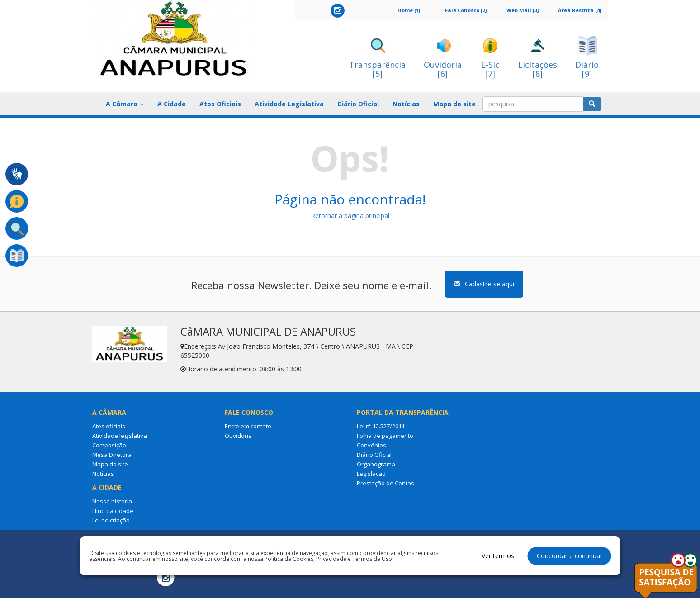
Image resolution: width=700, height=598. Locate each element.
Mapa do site (454, 104)
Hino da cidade (113, 511)
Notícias (406, 104)
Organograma (376, 464)
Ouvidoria (238, 436)
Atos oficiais (109, 426)
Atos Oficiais (220, 104)
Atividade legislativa (120, 436)
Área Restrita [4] (579, 10)
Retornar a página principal (350, 216)
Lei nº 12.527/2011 (381, 426)
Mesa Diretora (112, 455)
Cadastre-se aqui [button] (484, 284)
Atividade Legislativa (289, 104)
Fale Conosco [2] (466, 10)
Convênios (371, 445)
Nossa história (112, 501)
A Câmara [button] (125, 104)
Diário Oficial (358, 104)
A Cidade (172, 104)
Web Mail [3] (523, 10)
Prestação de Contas (385, 483)
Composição (109, 445)
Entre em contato (248, 426)
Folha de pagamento (385, 436)
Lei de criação (111, 520)
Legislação (371, 474)
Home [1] (409, 10)
